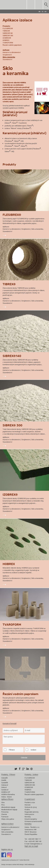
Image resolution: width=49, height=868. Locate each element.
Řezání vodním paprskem (12, 45)
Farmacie (5, 817)
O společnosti (30, 799)
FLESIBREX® (8, 28)
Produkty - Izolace (31, 774)
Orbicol (4, 787)
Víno (3, 802)
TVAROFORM (8, 43)
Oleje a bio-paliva (8, 819)
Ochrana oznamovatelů (33, 821)
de (39, 11)
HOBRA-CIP (6, 792)
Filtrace (12, 750)
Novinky (28, 817)
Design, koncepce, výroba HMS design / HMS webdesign (18, 864)
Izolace (33, 750)
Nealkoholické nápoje (9, 810)
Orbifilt (4, 780)
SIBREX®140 (8, 33)
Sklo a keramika (7, 832)
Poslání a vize (30, 802)
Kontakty (28, 824)
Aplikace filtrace (7, 799)
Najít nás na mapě (31, 846)
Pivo (3, 805)
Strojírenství (7, 55)
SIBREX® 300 (8, 35)
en (45, 11)
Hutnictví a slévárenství (12, 52)
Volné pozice (29, 814)
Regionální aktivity (32, 812)
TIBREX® (6, 31)
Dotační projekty (31, 819)
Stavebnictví (7, 59)
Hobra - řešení (6, 797)
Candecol (5, 790)
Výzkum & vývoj (31, 807)
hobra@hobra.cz (36, 844)
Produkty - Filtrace (8, 774)
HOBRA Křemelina (8, 794)
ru (43, 11)
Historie (28, 805)
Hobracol (5, 785)
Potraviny (5, 812)
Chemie (4, 814)
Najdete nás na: (7, 849)
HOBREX (6, 40)
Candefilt (5, 783)
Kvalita (27, 810)
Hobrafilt (5, 778)
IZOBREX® (7, 38)
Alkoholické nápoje (8, 807)
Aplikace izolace (7, 824)
